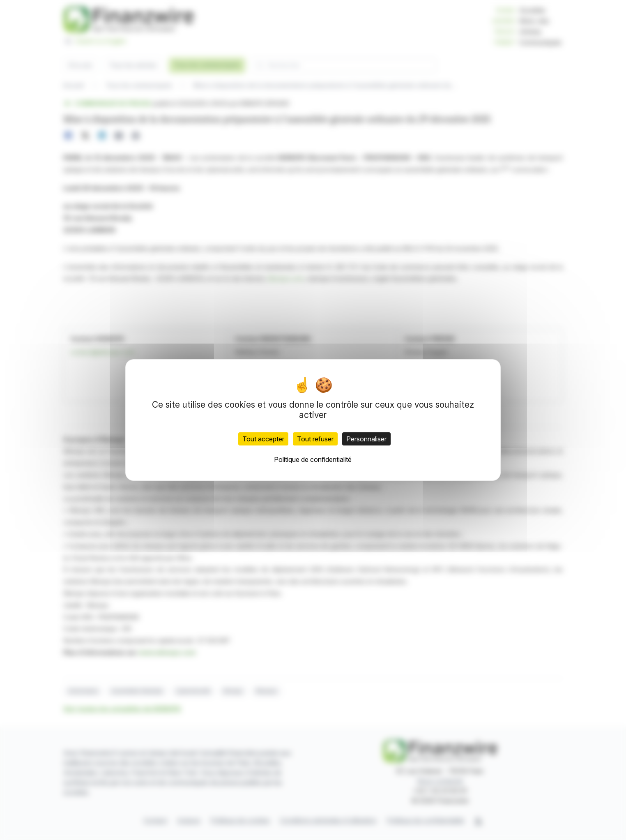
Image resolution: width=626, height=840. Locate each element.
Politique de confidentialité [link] (313, 459)
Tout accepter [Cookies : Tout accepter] (263, 439)
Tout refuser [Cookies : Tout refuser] (315, 439)
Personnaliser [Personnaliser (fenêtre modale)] (366, 439)
